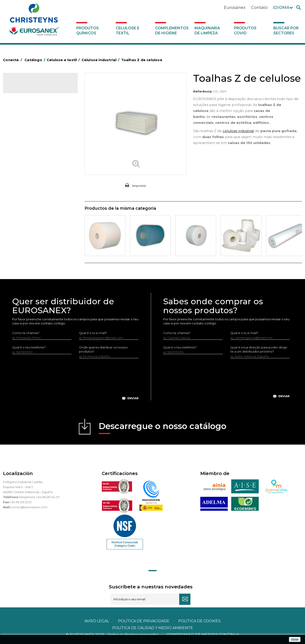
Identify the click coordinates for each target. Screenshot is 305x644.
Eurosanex (235, 8)
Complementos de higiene (172, 31)
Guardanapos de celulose (31, 138)
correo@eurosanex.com (29, 507)
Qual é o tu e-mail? (93, 333)
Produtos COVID (245, 31)
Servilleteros (21, 166)
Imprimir (139, 186)
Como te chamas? (26, 333)
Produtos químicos (88, 31)
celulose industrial (238, 131)
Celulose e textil (128, 31)
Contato (259, 8)
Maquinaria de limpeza (207, 31)
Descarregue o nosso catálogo (163, 428)
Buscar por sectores (286, 31)
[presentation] (75, 383)
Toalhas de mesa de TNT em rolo (36, 131)
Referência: (203, 91)
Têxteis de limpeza (26, 152)
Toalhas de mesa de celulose (33, 124)
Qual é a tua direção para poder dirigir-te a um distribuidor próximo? (259, 349)
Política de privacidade (144, 621)
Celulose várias (23, 117)
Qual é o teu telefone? (29, 347)
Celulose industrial (25, 110)
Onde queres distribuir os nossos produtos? (103, 349)
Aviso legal (97, 621)
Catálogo (24, 86)
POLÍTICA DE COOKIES (199, 621)
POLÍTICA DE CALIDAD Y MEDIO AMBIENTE (153, 628)
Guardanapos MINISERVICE (32, 145)
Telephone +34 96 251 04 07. (40, 497)
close (295, 639)
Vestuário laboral (24, 159)
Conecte (13, 60)
